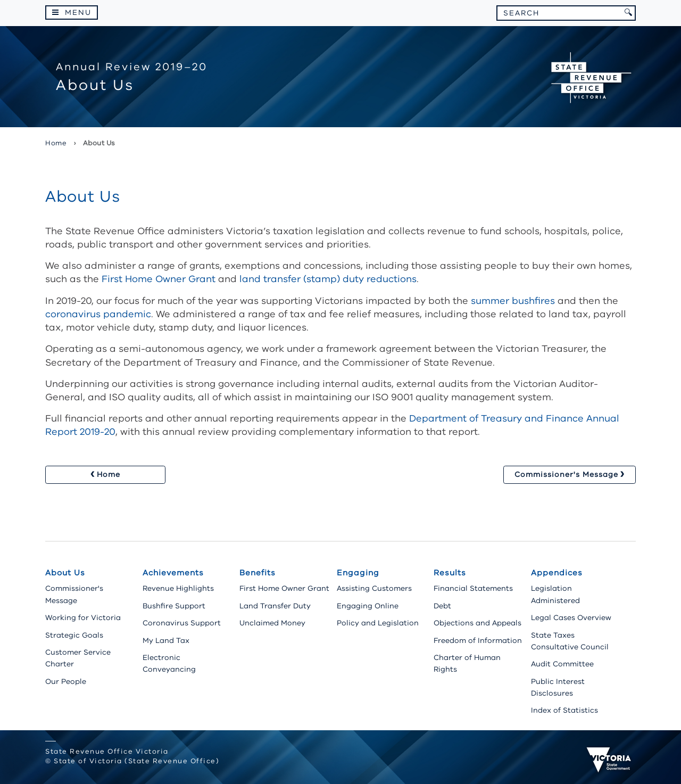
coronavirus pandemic (98, 314)
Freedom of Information (478, 641)
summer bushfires (513, 301)
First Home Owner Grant (159, 279)
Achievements (173, 573)
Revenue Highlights (178, 588)
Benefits (258, 573)
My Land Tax (166, 641)
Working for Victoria (83, 618)
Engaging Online (368, 606)
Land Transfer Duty (275, 606)
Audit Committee (562, 664)
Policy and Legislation (378, 623)
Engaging (358, 573)
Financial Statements (473, 588)
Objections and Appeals (477, 623)
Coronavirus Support (182, 623)
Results (450, 573)
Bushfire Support (174, 606)
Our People (66, 682)
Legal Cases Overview (571, 618)
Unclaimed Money (272, 623)
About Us (65, 573)
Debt (442, 606)
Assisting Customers (374, 588)
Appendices (557, 573)
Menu (78, 13)
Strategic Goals (74, 635)
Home (56, 143)
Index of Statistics (564, 710)
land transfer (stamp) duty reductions (328, 279)
